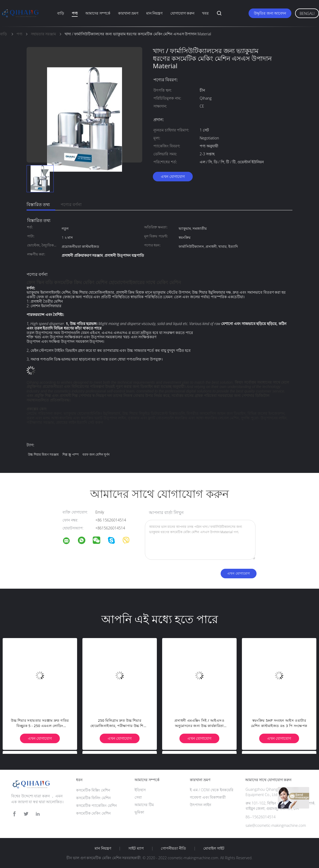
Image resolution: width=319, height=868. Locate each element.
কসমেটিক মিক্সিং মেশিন (93, 790)
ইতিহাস (140, 790)
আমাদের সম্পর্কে (98, 13)
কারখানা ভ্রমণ (128, 13)
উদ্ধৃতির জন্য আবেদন (270, 13)
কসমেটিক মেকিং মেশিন (93, 813)
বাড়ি (61, 13)
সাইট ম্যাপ (136, 848)
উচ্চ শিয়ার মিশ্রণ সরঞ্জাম (43, 454)
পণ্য (75, 13)
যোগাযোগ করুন (182, 13)
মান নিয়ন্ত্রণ (154, 13)
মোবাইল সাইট (214, 848)
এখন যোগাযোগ (173, 176)
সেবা (138, 797)
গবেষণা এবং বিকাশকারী (208, 797)
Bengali (307, 13)
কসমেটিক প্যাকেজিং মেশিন (96, 805)
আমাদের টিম (144, 805)
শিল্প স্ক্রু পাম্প (71, 454)
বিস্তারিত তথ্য (38, 204)
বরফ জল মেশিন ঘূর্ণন (96, 454)
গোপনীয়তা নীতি (173, 848)
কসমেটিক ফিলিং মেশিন (93, 798)
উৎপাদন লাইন (200, 805)
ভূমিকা (139, 812)
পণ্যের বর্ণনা (71, 204)
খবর (205, 13)
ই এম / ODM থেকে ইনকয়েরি (212, 790)
